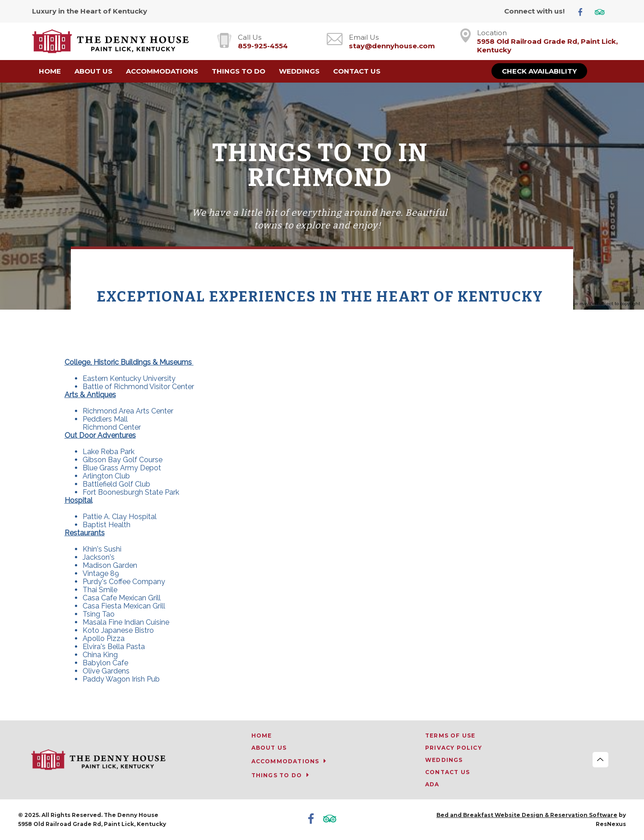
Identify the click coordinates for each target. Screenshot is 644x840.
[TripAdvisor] (603, 12)
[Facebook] (584, 12)
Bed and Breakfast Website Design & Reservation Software (527, 815)
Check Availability (539, 71)
